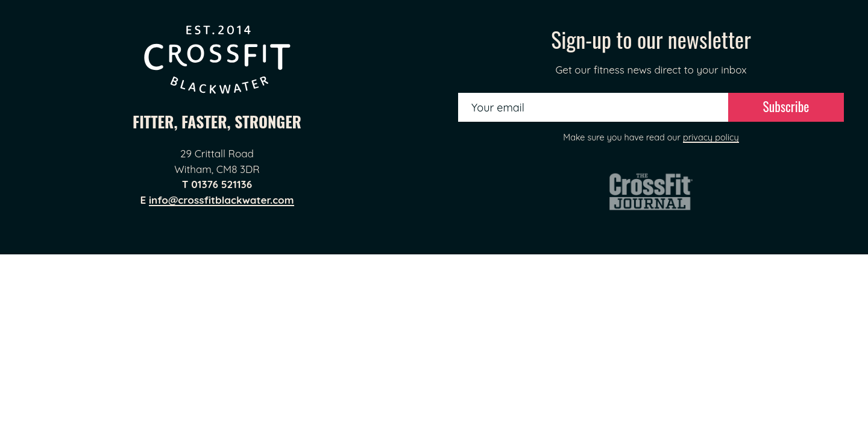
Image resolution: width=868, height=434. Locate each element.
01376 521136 (222, 184)
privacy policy (711, 137)
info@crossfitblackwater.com (221, 200)
